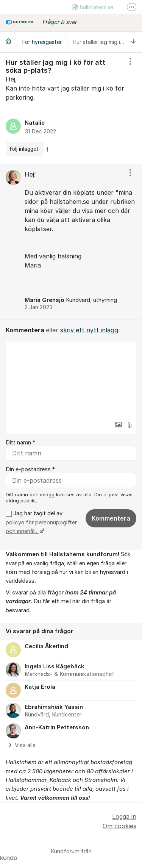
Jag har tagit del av (41, 522)
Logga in (124, 816)
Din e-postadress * (30, 469)
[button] (118, 425)
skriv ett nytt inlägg (89, 330)
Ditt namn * (20, 443)
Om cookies (119, 826)
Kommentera (111, 518)
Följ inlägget (24, 149)
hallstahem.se (93, 7)
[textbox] (71, 379)
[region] (71, 108)
